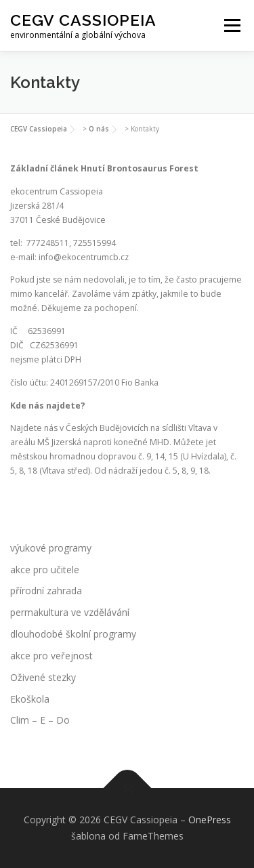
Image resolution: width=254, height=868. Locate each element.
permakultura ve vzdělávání (70, 612)
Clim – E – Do (40, 720)
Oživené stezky (43, 677)
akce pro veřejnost (51, 656)
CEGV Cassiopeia (83, 20)
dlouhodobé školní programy (73, 634)
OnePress (210, 820)
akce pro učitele (45, 570)
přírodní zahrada (46, 591)
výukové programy (51, 548)
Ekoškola (30, 699)
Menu (231, 25)
